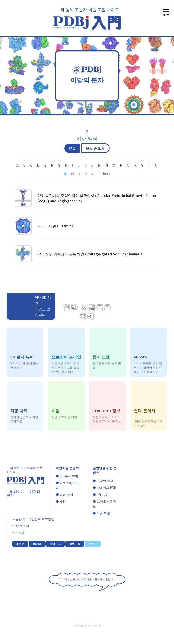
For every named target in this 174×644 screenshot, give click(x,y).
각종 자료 (103, 513)
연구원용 (19, 533)
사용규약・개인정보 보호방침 (33, 519)
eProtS (102, 495)
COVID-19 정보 (104, 504)
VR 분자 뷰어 (69, 476)
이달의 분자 (105, 481)
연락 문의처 (21, 526)
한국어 (92, 544)
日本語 (20, 544)
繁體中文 (75, 544)
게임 (63, 501)
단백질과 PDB (106, 488)
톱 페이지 (17, 492)
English (37, 544)
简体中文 (56, 544)
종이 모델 (66, 495)
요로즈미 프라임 (68, 485)
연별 (72, 148)
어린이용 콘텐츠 (67, 468)
